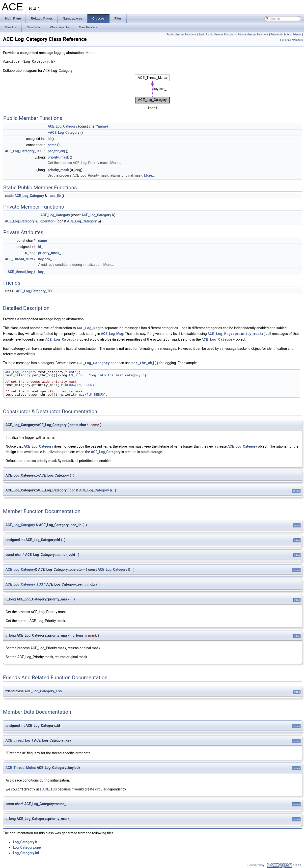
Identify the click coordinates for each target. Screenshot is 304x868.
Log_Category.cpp (27, 846)
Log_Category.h (25, 841)
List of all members (291, 40)
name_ (43, 241)
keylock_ (45, 259)
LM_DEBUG (77, 374)
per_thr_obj (56, 151)
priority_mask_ (50, 253)
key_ (42, 272)
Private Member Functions (253, 35)
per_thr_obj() (145, 362)
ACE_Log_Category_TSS (24, 151)
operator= (48, 221)
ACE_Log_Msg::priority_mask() (237, 333)
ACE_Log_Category (62, 126)
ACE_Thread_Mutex (20, 259)
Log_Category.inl (26, 852)
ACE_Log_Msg (88, 328)
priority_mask (58, 157)
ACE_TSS (50, 788)
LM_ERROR (84, 384)
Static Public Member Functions (217, 35)
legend (152, 107)
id (49, 139)
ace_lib (55, 196)
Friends (297, 35)
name (102, 126)
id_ (40, 247)
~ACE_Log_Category (63, 133)
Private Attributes (281, 35)
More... (91, 53)
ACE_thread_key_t (22, 272)
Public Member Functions (181, 35)
